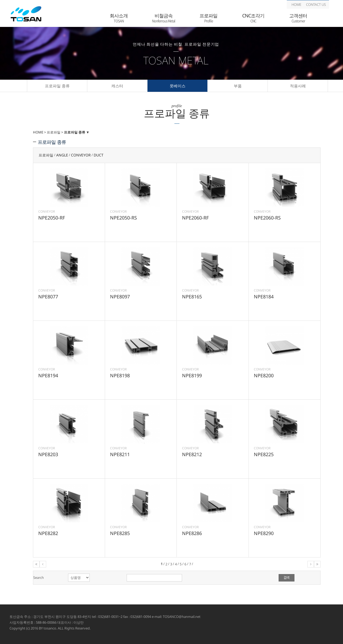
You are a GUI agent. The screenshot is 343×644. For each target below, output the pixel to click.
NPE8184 (264, 297)
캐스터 (117, 86)
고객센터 (298, 18)
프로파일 (208, 18)
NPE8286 (192, 533)
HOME (296, 4)
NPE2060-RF (195, 218)
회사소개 (119, 18)
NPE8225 (264, 454)
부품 (238, 86)
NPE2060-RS (267, 218)
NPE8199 (192, 375)
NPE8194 (48, 375)
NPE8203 (48, 454)
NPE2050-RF (52, 218)
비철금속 (164, 18)
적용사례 (298, 86)
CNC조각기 (253, 18)
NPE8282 (48, 533)
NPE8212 (192, 454)
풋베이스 (178, 86)
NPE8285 (120, 533)
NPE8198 (120, 375)
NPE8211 (120, 454)
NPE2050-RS (123, 218)
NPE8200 (264, 375)
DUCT (99, 155)
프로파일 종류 (57, 86)
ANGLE (62, 155)
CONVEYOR (81, 155)
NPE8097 (120, 297)
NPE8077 (48, 297)
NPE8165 (192, 297)
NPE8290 (264, 533)
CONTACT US (316, 4)
